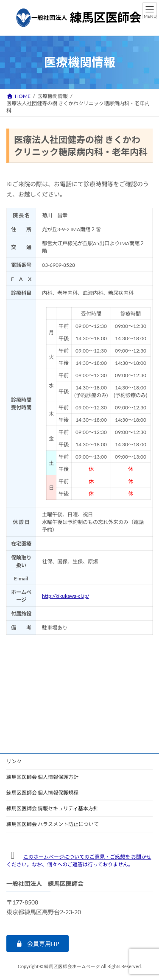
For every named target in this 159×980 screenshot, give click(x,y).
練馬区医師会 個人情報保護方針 (42, 777)
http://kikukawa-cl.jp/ (66, 596)
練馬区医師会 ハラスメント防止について (53, 824)
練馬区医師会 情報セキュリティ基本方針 (52, 808)
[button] (38, 944)
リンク (14, 761)
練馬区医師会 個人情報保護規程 (42, 793)
